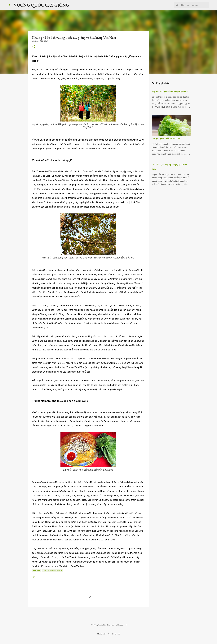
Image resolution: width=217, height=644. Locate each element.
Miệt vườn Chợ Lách (53, 571)
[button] (34, 47)
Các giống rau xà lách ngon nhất (166, 138)
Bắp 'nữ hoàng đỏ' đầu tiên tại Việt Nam (170, 91)
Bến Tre (37, 571)
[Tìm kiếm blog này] (194, 5)
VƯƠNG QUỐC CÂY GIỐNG (41, 5)
